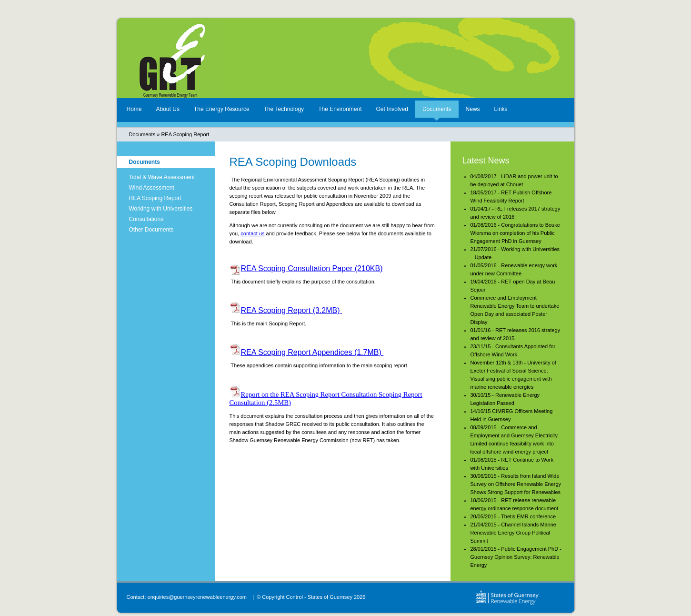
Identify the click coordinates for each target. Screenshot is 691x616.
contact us (252, 233)
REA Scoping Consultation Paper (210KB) (312, 268)
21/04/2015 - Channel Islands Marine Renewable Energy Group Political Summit (513, 533)
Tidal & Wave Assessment (162, 177)
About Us (168, 109)
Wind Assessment (152, 188)
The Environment (340, 109)
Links (501, 109)
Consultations (146, 219)
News (473, 109)
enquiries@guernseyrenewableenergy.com (197, 597)
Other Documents (151, 230)
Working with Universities (161, 209)
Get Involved (392, 109)
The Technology (284, 109)
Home (134, 109)
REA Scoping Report (185, 134)
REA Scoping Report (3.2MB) (292, 310)
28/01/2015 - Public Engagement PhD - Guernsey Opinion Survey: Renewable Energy (516, 557)
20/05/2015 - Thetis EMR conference (513, 516)
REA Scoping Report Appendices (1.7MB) (312, 352)
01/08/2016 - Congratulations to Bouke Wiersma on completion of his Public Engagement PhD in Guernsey (515, 233)
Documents (437, 109)
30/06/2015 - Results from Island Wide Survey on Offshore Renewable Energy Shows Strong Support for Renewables (516, 484)
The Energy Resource (222, 109)
